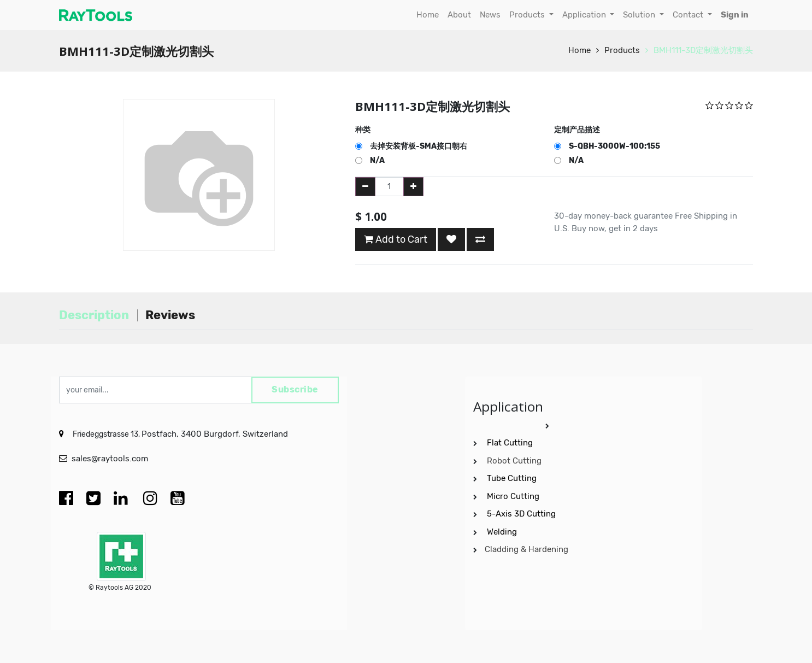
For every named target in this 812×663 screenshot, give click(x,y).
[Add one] (413, 187)
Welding (502, 532)
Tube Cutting (513, 478)
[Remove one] (365, 187)
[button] (451, 239)
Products (622, 50)
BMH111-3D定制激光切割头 (703, 50)
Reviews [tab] (170, 315)
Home (579, 50)
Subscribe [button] (295, 390)
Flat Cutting (510, 443)
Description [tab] (94, 315)
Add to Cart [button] (396, 239)
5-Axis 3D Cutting (522, 514)
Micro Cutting (514, 496)
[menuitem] (428, 15)
